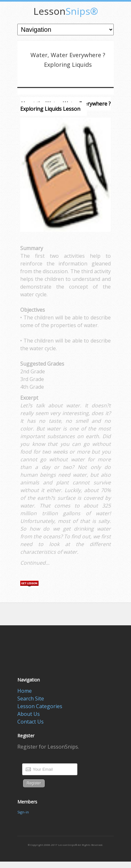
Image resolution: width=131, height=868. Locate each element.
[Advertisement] (74, 617)
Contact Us (31, 722)
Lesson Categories (40, 706)
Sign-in (23, 812)
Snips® (66, 11)
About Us (29, 714)
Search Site (31, 699)
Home (25, 691)
